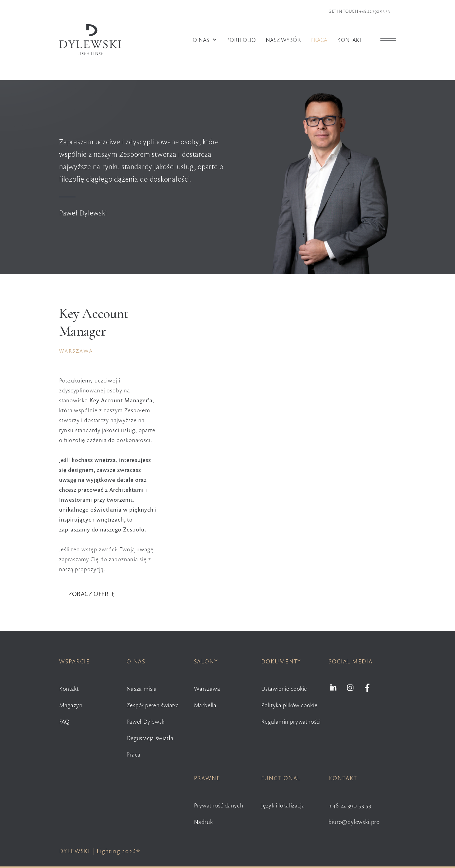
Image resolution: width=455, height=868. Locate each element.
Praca (319, 40)
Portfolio (241, 40)
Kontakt (350, 40)
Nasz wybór (283, 40)
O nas (205, 40)
